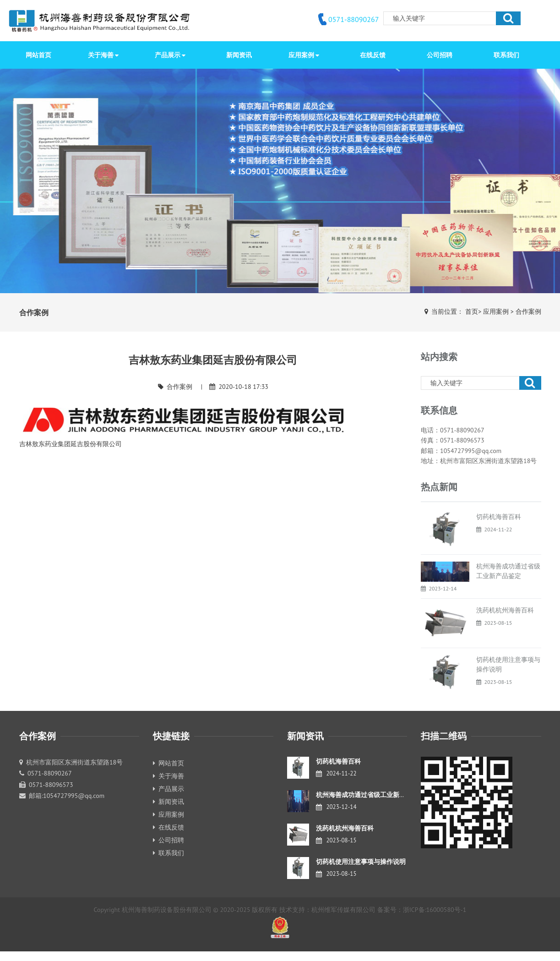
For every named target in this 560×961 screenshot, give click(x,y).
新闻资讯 (169, 802)
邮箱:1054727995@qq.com (67, 796)
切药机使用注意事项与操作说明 (361, 862)
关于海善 (169, 776)
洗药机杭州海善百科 (505, 610)
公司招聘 (169, 840)
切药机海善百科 (499, 517)
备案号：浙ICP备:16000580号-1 (422, 910)
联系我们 (169, 853)
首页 (472, 311)
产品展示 (169, 789)
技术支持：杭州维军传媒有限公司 (327, 910)
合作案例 (528, 311)
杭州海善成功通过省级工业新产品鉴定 (370, 795)
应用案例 (496, 311)
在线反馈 (169, 827)
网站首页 (38, 55)
